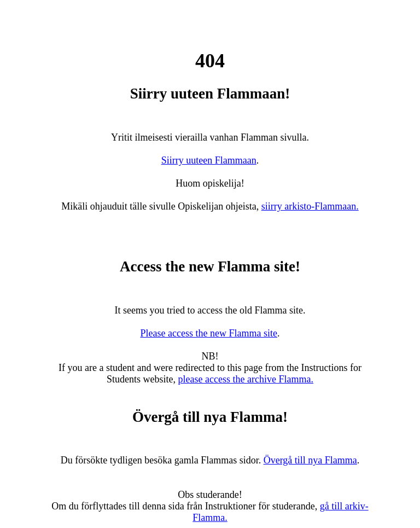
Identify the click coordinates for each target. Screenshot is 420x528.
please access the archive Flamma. (246, 379)
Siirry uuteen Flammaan (209, 160)
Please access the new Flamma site (209, 333)
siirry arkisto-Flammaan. (310, 206)
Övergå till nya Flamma (310, 460)
